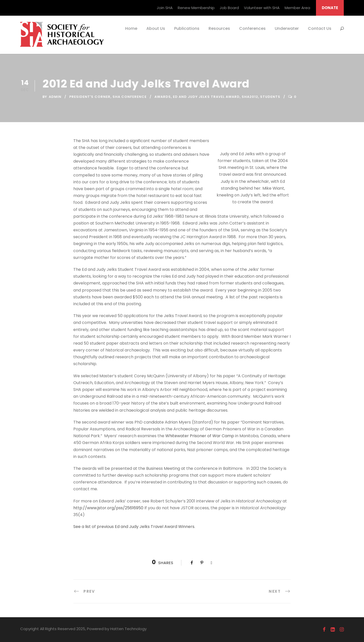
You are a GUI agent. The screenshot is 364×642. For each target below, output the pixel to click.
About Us (156, 28)
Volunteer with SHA (262, 8)
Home (131, 28)
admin (55, 97)
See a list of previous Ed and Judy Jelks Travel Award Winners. (134, 527)
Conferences (252, 28)
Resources (219, 28)
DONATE (330, 8)
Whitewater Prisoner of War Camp (200, 436)
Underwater (287, 28)
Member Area (297, 8)
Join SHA (165, 8)
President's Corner (90, 97)
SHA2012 (250, 97)
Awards (163, 97)
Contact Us (320, 28)
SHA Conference (130, 97)
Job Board (229, 8)
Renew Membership (196, 8)
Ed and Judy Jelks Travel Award (206, 97)
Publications (187, 28)
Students (270, 97)
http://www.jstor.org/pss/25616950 (108, 508)
